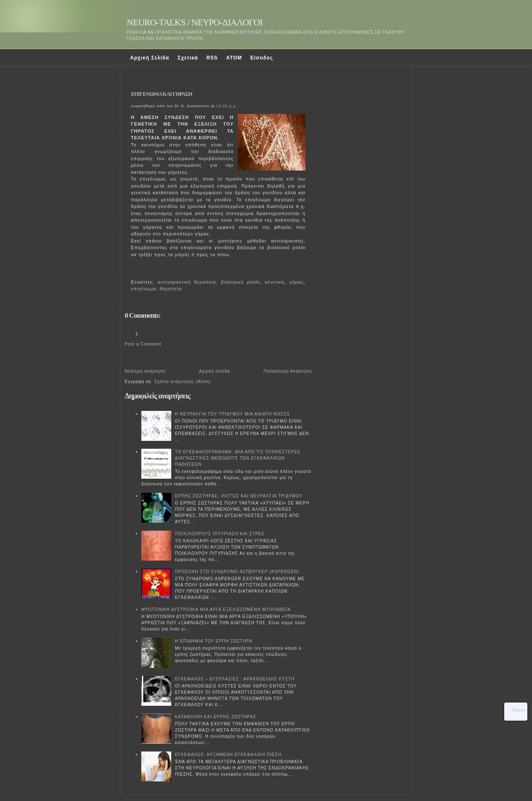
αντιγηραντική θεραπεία (187, 282)
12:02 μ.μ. (227, 106)
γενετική (275, 282)
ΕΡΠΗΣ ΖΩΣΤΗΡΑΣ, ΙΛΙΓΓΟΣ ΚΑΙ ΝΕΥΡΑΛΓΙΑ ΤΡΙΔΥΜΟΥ (239, 496)
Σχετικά (188, 58)
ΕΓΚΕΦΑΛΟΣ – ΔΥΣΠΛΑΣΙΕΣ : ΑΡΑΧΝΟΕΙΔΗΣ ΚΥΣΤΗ (235, 679)
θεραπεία (171, 289)
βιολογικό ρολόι (240, 282)
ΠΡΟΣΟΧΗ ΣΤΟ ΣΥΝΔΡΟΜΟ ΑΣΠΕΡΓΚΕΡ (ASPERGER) (237, 572)
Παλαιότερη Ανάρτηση (288, 371)
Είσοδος (262, 58)
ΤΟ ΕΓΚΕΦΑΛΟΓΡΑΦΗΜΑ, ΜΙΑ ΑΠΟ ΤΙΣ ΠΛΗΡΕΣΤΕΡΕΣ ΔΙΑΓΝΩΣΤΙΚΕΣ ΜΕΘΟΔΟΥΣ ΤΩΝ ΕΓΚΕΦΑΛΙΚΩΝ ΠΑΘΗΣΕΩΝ (238, 458)
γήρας (297, 282)
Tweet (518, 710)
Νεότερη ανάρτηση (145, 371)
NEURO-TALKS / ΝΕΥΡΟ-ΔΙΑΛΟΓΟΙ (195, 22)
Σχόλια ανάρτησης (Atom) (182, 382)
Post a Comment (143, 344)
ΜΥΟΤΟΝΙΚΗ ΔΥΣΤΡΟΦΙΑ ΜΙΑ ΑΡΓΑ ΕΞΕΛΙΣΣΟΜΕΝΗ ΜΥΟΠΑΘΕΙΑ (216, 609)
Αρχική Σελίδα (150, 58)
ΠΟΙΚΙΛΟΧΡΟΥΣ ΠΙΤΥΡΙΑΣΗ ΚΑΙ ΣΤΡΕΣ (220, 534)
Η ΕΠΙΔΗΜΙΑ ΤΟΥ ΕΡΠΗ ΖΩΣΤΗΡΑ (214, 641)
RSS (212, 58)
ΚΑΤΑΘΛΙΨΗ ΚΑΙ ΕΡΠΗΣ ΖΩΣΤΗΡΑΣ (216, 717)
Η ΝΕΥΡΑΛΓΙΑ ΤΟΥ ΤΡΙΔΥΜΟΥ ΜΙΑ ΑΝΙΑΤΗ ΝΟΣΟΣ (233, 414)
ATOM (234, 58)
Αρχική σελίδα (215, 371)
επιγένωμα (144, 289)
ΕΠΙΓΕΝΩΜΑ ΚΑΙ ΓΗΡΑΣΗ (161, 94)
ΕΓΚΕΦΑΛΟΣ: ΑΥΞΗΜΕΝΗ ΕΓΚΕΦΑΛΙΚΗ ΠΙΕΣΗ (228, 755)
